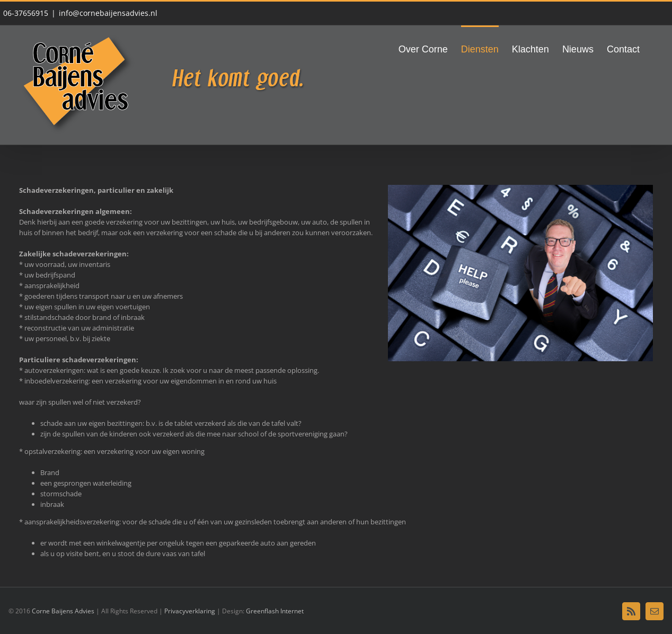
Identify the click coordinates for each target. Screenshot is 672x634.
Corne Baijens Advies (63, 611)
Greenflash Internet (275, 611)
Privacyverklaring (191, 611)
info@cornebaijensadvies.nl (108, 13)
